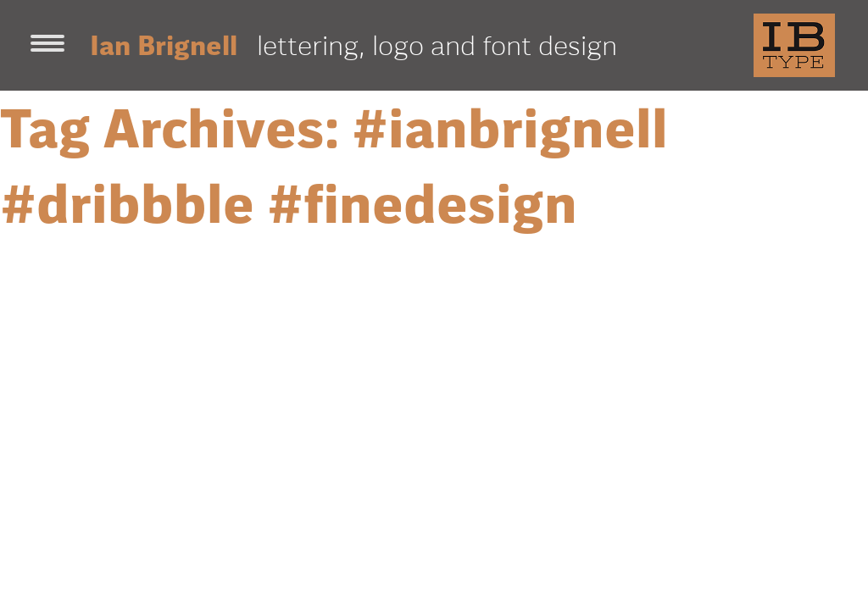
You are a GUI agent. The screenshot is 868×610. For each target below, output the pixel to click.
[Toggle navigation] (47, 45)
